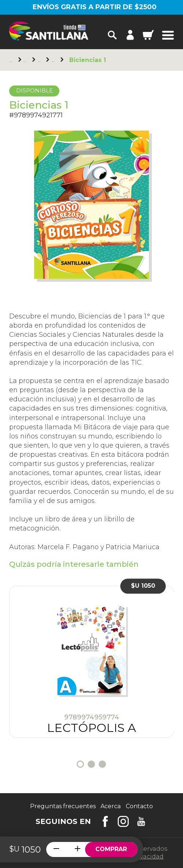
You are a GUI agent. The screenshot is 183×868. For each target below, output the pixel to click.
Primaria (40, 60)
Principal (12, 60)
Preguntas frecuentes (63, 806)
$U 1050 (143, 586)
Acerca (111, 806)
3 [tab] (102, 764)
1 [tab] (80, 764)
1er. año (54, 60)
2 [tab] (91, 764)
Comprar (111, 849)
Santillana (26, 60)
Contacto (139, 806)
